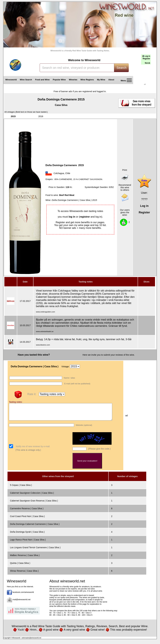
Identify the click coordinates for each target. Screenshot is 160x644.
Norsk (147, 63)
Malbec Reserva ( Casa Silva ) (25, 559)
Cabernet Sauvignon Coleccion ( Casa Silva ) (32, 496)
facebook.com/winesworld (23, 595)
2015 (13, 116)
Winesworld (11, 80)
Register (146, 59)
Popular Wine (59, 80)
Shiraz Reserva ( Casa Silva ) (24, 574)
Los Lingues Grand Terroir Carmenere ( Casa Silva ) (35, 551)
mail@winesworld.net (22, 603)
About (112, 80)
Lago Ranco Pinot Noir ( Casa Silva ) (28, 543)
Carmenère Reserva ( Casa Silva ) (27, 512)
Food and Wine (42, 80)
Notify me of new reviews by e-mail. (33, 450)
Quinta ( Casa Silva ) (20, 566)
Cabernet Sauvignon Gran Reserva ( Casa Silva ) (34, 504)
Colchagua (59, 173)
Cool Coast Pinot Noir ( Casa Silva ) (27, 520)
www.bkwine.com (43, 345)
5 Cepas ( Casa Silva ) (21, 488)
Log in (147, 56)
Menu (125, 81)
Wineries (73, 80)
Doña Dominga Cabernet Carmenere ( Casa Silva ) (35, 527)
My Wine (101, 80)
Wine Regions (87, 80)
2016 (41, 116)
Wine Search (26, 80)
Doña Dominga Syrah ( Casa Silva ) (27, 535)
